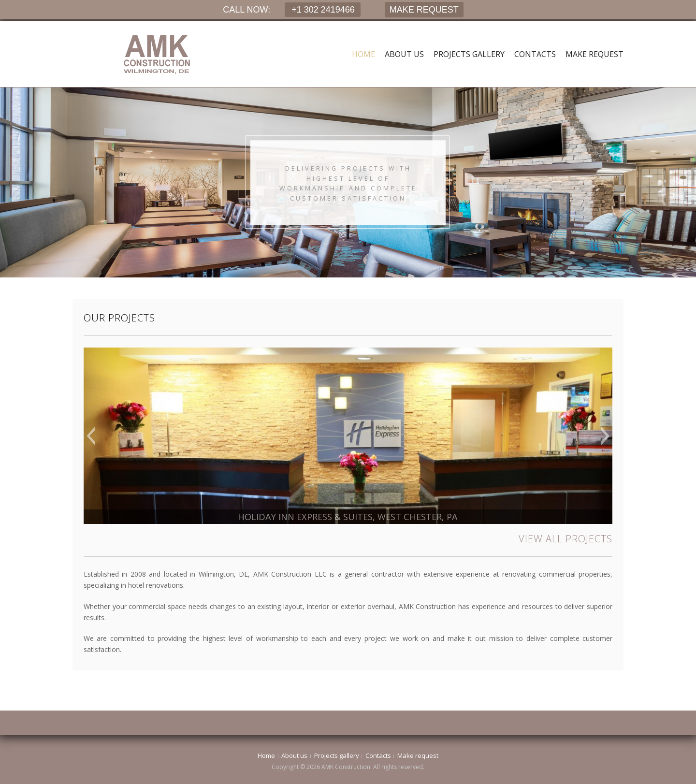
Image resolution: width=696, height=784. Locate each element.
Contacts (535, 54)
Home (363, 54)
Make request (594, 54)
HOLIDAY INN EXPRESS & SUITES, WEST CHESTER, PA (348, 517)
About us (404, 54)
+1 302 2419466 (322, 10)
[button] (91, 436)
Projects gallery (469, 54)
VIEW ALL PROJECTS (565, 539)
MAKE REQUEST (424, 10)
